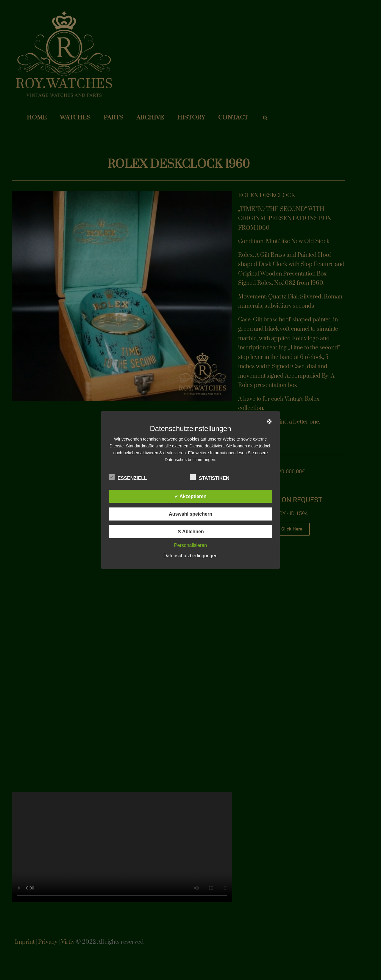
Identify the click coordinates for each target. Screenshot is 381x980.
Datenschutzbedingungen (190, 556)
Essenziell (128, 477)
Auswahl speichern (190, 514)
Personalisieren (190, 545)
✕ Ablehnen (190, 532)
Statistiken (210, 477)
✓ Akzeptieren (190, 496)
